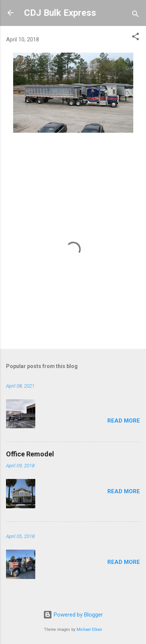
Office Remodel (30, 454)
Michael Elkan (89, 630)
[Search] (135, 15)
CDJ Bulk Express (60, 13)
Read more (124, 421)
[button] (135, 38)
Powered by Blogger (73, 615)
